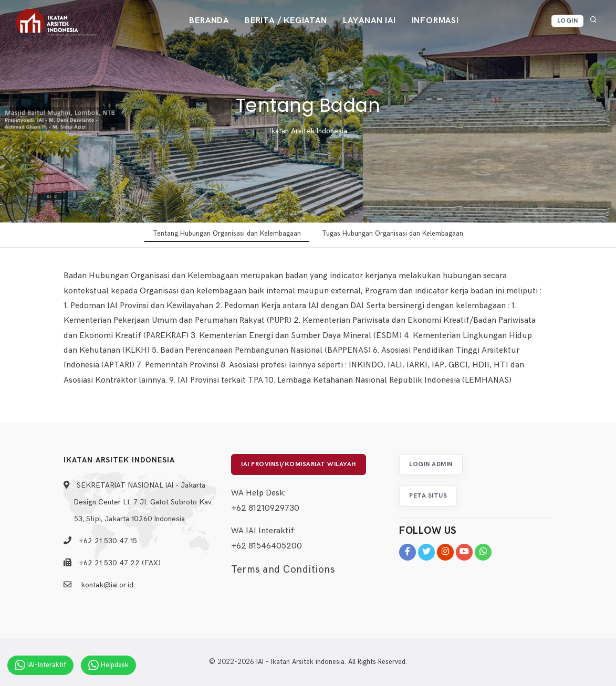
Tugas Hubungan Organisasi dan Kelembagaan (393, 234)
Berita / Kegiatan (286, 21)
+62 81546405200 (267, 546)
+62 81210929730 (265, 508)
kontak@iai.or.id (107, 585)
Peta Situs (428, 496)
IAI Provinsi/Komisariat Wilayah (299, 464)
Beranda (209, 21)
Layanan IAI (369, 21)
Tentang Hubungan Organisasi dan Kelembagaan (227, 234)
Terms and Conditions (283, 570)
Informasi (435, 21)
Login (568, 21)
